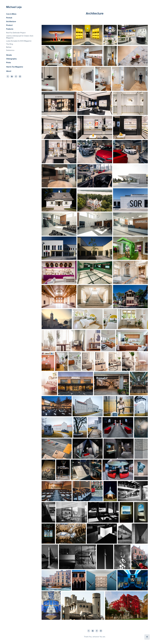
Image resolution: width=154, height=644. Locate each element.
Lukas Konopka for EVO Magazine (19, 41)
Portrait (9, 18)
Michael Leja (14, 7)
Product (9, 25)
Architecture (11, 21)
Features (10, 29)
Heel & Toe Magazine (15, 67)
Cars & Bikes (11, 14)
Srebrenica (10, 50)
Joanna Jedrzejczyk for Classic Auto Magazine (20, 37)
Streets (9, 55)
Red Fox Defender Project (16, 33)
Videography (11, 59)
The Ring (10, 44)
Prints (9, 63)
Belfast (9, 47)
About (9, 71)
